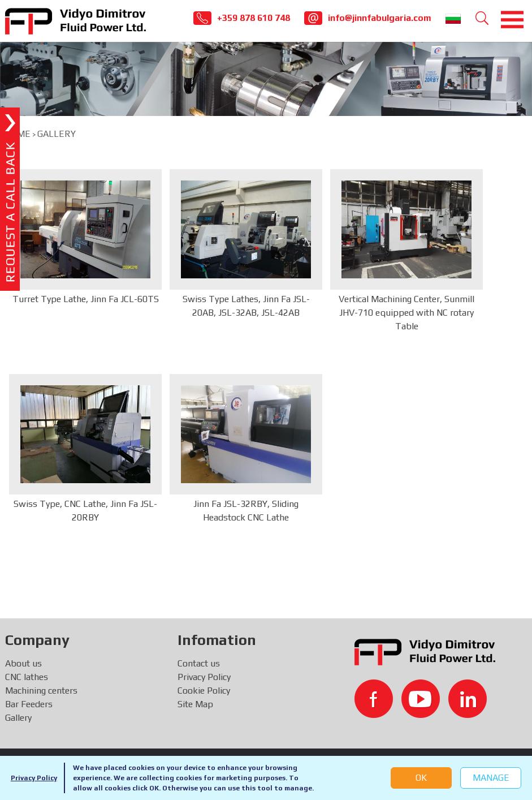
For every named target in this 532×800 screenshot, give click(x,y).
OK (421, 778)
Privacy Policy (34, 778)
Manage (491, 778)
